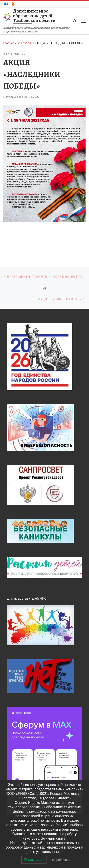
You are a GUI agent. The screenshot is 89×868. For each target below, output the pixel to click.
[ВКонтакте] (6, 4)
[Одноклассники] (13, 4)
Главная (9, 43)
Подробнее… (60, 860)
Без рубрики (25, 43)
